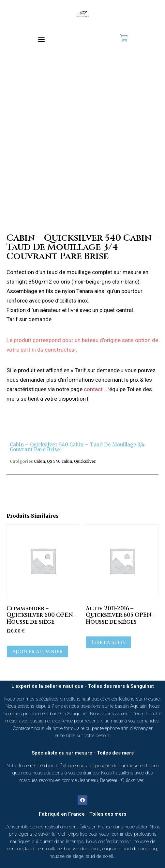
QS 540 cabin (60, 461)
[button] (41, 39)
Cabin (39, 461)
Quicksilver (85, 461)
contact (93, 389)
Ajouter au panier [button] (37, 651)
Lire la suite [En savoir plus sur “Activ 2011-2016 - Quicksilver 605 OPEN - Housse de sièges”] (109, 642)
